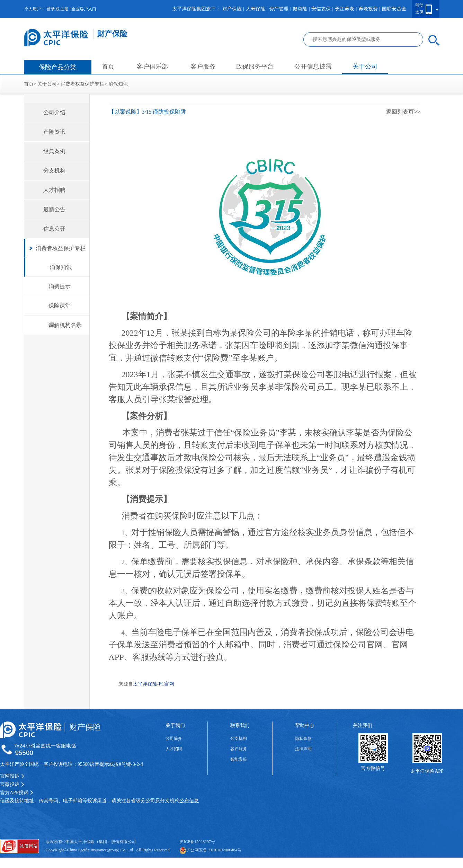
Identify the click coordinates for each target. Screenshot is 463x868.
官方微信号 (373, 768)
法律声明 (303, 749)
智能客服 (239, 759)
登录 (51, 9)
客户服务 (203, 67)
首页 (108, 67)
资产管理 (279, 9)
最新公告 (54, 209)
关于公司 (365, 67)
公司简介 (174, 738)
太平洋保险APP (427, 771)
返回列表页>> (403, 112)
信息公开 (54, 229)
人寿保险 (256, 9)
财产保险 (232, 9)
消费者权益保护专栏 (82, 84)
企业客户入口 (84, 9)
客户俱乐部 (152, 67)
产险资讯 (54, 132)
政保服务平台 (255, 67)
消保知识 (118, 84)
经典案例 (54, 151)
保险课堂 (60, 306)
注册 (64, 9)
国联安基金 (394, 9)
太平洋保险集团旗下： (196, 9)
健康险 (300, 9)
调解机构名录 (65, 325)
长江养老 (345, 9)
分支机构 (54, 171)
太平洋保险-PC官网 (154, 684)
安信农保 (321, 9)
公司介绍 (54, 112)
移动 (419, 5)
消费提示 (60, 286)
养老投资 (368, 9)
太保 (419, 12)
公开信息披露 (313, 67)
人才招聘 (54, 190)
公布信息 (189, 801)
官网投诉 (12, 776)
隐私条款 (303, 738)
